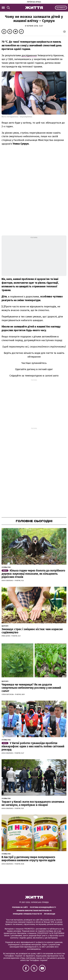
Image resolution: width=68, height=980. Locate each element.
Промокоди (50, 914)
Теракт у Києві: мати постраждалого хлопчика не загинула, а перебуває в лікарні (33, 803)
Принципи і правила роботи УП (27, 914)
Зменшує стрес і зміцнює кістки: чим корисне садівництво (32, 631)
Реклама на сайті (20, 907)
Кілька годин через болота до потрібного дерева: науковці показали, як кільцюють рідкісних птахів (33, 574)
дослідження (29, 55)
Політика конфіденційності (43, 907)
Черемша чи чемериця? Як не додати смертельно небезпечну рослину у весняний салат (31, 688)
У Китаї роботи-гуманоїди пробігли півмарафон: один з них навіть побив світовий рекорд (33, 746)
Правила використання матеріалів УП (34, 911)
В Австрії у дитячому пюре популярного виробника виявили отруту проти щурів (28, 859)
